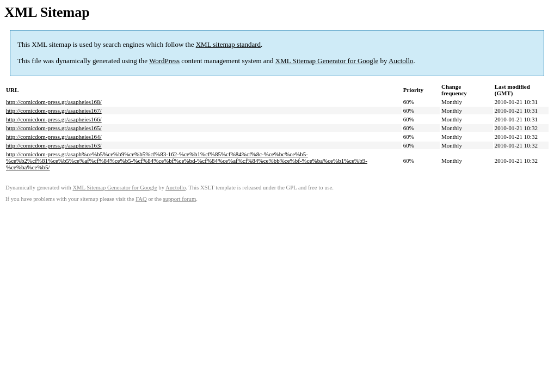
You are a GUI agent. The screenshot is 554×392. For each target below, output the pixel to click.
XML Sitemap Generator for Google (327, 61)
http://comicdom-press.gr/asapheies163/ (54, 145)
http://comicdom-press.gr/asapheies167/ (54, 111)
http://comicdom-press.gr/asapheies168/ (54, 102)
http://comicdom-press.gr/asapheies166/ (54, 119)
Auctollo (401, 61)
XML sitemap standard (228, 44)
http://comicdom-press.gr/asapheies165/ (54, 128)
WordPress (164, 61)
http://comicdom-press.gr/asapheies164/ (54, 137)
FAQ (141, 199)
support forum (180, 199)
